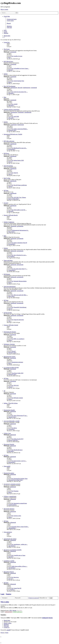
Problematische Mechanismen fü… (20, 230)
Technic (6, 74)
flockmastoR (14, 88)
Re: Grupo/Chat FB (16, 588)
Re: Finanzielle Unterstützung (19, 307)
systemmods (13, 52)
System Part (7, 42)
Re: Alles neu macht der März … (20, 295)
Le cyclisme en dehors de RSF (11, 368)
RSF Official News (8, 62)
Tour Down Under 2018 (17, 373)
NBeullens (11, 93)
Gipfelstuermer (26, 88)
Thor (9, 321)
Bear (9, 58)
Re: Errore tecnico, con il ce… (19, 461)
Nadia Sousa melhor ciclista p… (19, 566)
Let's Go (10, 579)
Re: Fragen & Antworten (18, 320)
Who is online (5, 602)
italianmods (13, 226)
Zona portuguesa (8, 532)
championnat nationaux (17, 362)
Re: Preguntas (15, 491)
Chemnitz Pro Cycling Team (15, 480)
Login (2, 594)
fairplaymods (21, 125)
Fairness (6, 248)
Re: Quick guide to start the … (19, 210)
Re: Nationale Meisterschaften (19, 281)
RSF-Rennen (7, 274)
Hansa (10, 82)
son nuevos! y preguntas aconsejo (12, 484)
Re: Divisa (14, 428)
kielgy (10, 283)
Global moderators (18, 612)
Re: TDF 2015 (15, 385)
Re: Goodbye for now (17, 56)
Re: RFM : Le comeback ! (18, 339)
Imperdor (11, 557)
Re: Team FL (15, 173)
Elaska (10, 340)
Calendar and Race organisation (12, 110)
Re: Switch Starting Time (18, 81)
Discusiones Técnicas (9, 509)
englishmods (13, 144)
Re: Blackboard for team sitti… (19, 148)
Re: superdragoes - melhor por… (20, 544)
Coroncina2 (11, 429)
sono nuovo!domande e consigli (12, 421)
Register (9, 594)
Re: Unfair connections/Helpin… (20, 129)
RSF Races (6, 153)
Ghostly (10, 186)
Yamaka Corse (12, 417)
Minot (10, 364)
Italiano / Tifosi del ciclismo (11, 403)
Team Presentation (8, 166)
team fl (10, 162)
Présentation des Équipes (10, 332)
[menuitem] (12, 19)
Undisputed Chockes (47, 618)
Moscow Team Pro (13, 440)
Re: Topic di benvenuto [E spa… (20, 416)
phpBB (8, 630)
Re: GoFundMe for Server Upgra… (20, 68)
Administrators (9, 612)
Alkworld (20, 88)
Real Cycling (7, 178)
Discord (13, 351)
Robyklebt (11, 451)
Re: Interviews (15, 577)
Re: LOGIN (14, 104)
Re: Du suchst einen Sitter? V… (19, 269)
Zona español (7, 466)
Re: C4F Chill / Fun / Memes (19, 197)
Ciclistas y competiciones (10, 496)
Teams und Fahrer (8, 260)
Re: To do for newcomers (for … (20, 92)
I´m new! (6, 203)
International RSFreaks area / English (13, 134)
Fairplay (6, 122)
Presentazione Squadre (9, 410)
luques (10, 517)
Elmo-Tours (11, 232)
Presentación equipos (9, 473)
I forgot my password (34, 598)
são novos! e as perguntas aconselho (13, 550)
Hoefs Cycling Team (13, 199)
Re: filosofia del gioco (17, 450)
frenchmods (13, 335)
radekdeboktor (12, 528)
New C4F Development (10, 86)
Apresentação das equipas (10, 539)
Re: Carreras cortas (16, 516)
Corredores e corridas (9, 561)
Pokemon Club (12, 130)
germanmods (20, 226)
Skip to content (4, 9)
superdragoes (12, 546)
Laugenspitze (12, 270)
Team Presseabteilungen (10, 287)
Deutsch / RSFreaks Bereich (11, 215)
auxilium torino (12, 505)
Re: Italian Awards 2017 (17, 439)
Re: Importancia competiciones (19, 503)
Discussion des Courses (9, 357)
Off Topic (6, 191)
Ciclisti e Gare (7, 433)
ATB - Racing (13, 610)
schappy (10, 387)
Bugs (5, 97)
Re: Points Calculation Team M (19, 243)
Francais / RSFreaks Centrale (11, 325)
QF (4, 391)
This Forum (7, 49)
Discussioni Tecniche (9, 444)
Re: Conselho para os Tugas (18, 555)
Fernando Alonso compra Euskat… (20, 527)
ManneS (10, 70)
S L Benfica (11, 590)
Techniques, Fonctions (9, 344)
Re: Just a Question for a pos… (19, 255)
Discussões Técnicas (9, 572)
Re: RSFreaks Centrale (17, 398)
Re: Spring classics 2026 (18, 160)
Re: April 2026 (15, 117)
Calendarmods (28, 112)
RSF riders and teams (9, 141)
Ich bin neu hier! (8, 313)
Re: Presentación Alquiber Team (19, 479)
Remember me (44, 598)
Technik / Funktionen (9, 222)
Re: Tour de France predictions (19, 185)
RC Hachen (11, 256)
